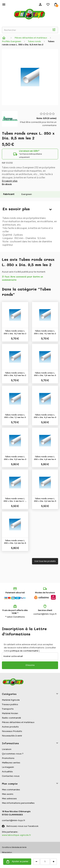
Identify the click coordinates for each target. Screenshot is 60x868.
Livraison (7, 749)
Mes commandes (11, 790)
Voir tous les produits (45, 561)
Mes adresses (9, 799)
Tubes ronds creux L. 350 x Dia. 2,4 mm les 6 (15, 542)
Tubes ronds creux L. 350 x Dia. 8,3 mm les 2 (15, 374)
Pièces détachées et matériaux (18, 722)
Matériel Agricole (11, 700)
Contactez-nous (11, 776)
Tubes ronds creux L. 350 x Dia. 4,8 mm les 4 (45, 458)
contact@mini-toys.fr (45, 614)
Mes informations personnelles (18, 803)
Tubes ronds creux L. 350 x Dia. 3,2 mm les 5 (45, 500)
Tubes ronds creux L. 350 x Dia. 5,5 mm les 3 (15, 458)
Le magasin (8, 767)
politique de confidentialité (24, 651)
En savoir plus (10, 181)
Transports (8, 709)
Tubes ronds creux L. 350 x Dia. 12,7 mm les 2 (15, 332)
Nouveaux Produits (12, 731)
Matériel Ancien (10, 713)
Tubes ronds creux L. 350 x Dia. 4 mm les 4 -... (15, 500)
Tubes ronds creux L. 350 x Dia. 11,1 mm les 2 (45, 332)
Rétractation (7, 852)
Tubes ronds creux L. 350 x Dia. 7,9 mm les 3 (45, 374)
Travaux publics (10, 704)
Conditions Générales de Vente (14, 847)
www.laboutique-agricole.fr (16, 835)
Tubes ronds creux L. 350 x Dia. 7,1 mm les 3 (15, 416)
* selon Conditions (15, 617)
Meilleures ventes (11, 763)
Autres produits (10, 727)
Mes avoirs (8, 794)
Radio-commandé (11, 718)
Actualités (7, 772)
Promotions (8, 758)
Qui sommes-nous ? (13, 754)
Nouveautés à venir (12, 736)
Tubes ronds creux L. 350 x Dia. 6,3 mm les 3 (45, 416)
